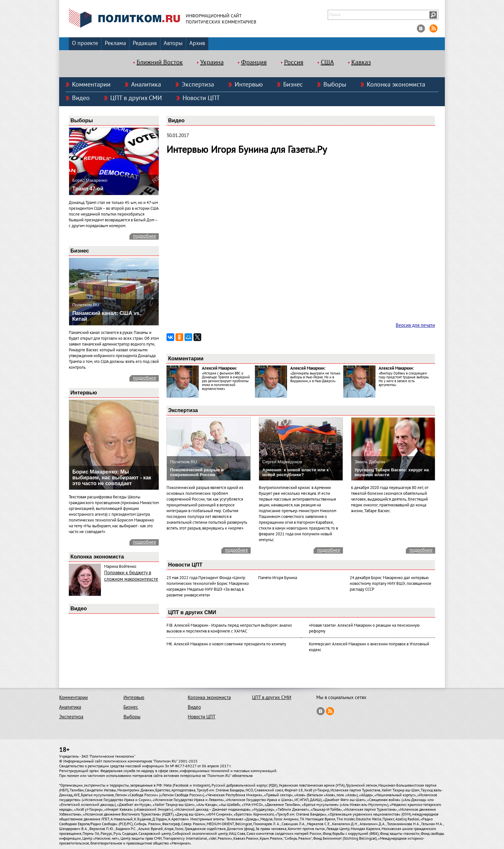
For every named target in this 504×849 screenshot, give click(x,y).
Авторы (173, 43)
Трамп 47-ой (88, 189)
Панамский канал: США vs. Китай (107, 316)
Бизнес (293, 85)
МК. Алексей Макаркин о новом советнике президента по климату (226, 644)
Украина (212, 62)
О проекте (85, 43)
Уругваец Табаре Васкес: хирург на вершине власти (392, 472)
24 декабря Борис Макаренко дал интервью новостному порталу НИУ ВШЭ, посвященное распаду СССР (391, 584)
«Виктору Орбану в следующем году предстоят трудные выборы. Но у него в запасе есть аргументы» (404, 379)
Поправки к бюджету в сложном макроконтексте (131, 576)
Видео (81, 98)
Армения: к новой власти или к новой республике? (296, 472)
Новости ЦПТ (201, 98)
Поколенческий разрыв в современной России (197, 472)
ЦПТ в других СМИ (136, 98)
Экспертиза (198, 85)
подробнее (145, 236)
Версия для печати (415, 325)
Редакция (145, 43)
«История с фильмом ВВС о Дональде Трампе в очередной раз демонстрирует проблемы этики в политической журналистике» (226, 381)
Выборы (335, 85)
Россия (294, 62)
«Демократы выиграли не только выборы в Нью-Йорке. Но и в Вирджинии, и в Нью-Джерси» (315, 377)
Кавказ (361, 62)
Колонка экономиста (396, 85)
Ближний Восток (160, 62)
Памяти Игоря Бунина (278, 578)
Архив (197, 43)
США (327, 62)
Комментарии (91, 85)
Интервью (249, 85)
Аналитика (146, 85)
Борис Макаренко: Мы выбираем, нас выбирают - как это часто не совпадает (112, 478)
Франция (254, 62)
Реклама (115, 43)
